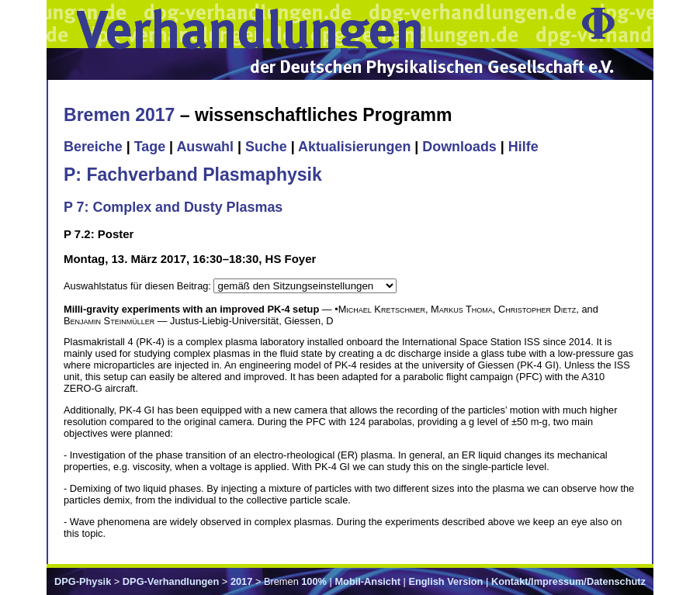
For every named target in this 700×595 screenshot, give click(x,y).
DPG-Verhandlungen (171, 581)
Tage (150, 147)
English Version (445, 581)
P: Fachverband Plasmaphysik (193, 175)
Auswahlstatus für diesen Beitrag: (139, 286)
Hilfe (523, 147)
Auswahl (205, 147)
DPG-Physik (83, 581)
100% (314, 581)
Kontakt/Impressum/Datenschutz (568, 581)
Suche (266, 147)
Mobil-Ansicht (367, 581)
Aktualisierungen (354, 147)
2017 (241, 581)
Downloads (459, 147)
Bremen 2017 (119, 115)
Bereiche (93, 147)
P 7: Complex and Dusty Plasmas (173, 207)
